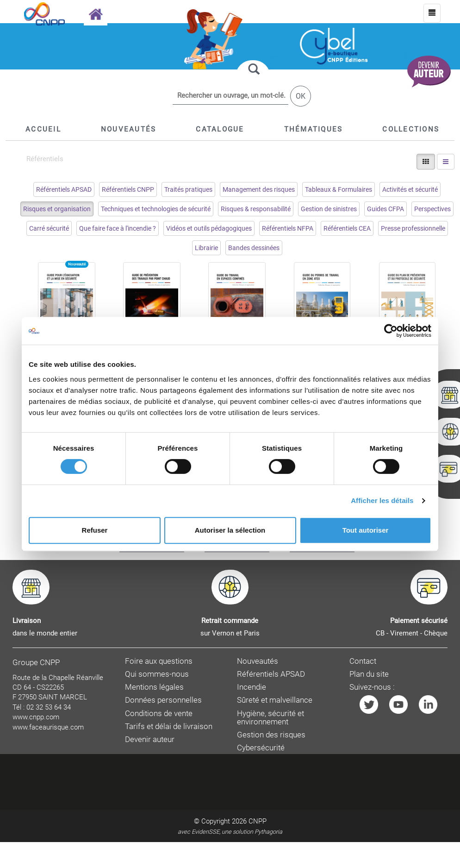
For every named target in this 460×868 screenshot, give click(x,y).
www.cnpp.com (36, 717)
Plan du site (369, 674)
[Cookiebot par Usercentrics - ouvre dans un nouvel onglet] (391, 331)
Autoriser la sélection (230, 530)
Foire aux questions (159, 661)
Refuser (95, 530)
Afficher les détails (382, 500)
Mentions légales (154, 687)
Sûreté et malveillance (275, 700)
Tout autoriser (366, 530)
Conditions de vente (159, 714)
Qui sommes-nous (157, 674)
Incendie (252, 687)
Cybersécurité (261, 748)
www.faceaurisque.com (48, 727)
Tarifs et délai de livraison (169, 726)
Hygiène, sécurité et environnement (270, 718)
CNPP (258, 821)
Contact (363, 661)
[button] (220, 129)
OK (301, 96)
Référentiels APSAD (271, 674)
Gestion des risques (271, 735)
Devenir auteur (150, 739)
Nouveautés (258, 661)
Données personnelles (163, 700)
